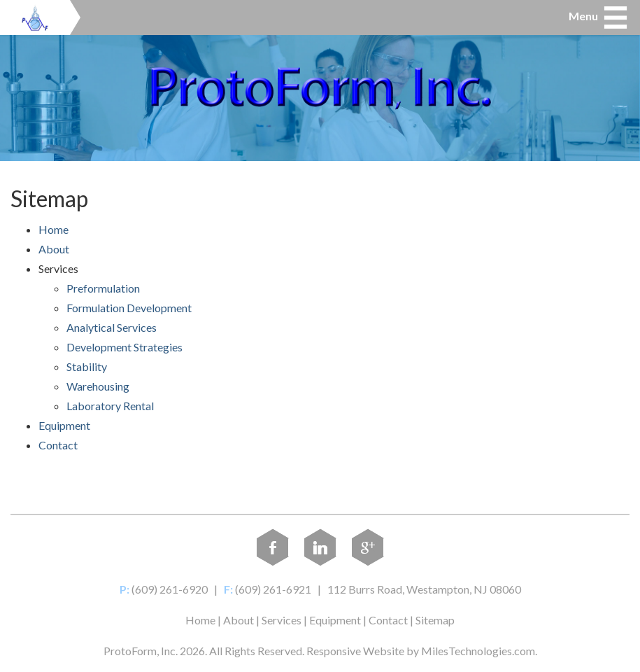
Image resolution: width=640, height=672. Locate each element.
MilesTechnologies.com (478, 651)
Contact (58, 445)
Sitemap (435, 620)
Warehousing (98, 386)
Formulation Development (129, 308)
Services (282, 620)
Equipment (64, 425)
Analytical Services (112, 327)
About (54, 249)
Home (54, 229)
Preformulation (103, 288)
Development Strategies (125, 347)
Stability (87, 366)
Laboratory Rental (110, 406)
